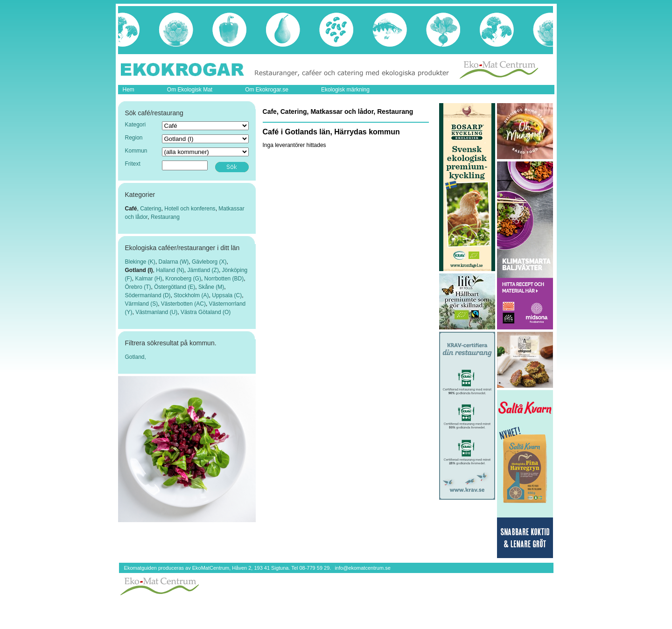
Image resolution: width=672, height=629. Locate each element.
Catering (150, 209)
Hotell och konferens (190, 209)
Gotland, (136, 357)
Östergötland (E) (175, 287)
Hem (129, 90)
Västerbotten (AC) (183, 304)
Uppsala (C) (227, 295)
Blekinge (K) (140, 262)
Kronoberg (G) (183, 279)
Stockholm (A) (191, 295)
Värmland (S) (142, 304)
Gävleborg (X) (209, 262)
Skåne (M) (211, 287)
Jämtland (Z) (203, 270)
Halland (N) (170, 270)
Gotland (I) (139, 270)
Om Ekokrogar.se (267, 90)
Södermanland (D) (148, 295)
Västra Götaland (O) (206, 312)
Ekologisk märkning (345, 90)
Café (131, 209)
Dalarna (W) (174, 262)
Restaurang (165, 217)
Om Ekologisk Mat (190, 90)
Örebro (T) (138, 287)
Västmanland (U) (156, 312)
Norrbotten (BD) (224, 279)
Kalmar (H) (149, 279)
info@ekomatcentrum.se (362, 568)
